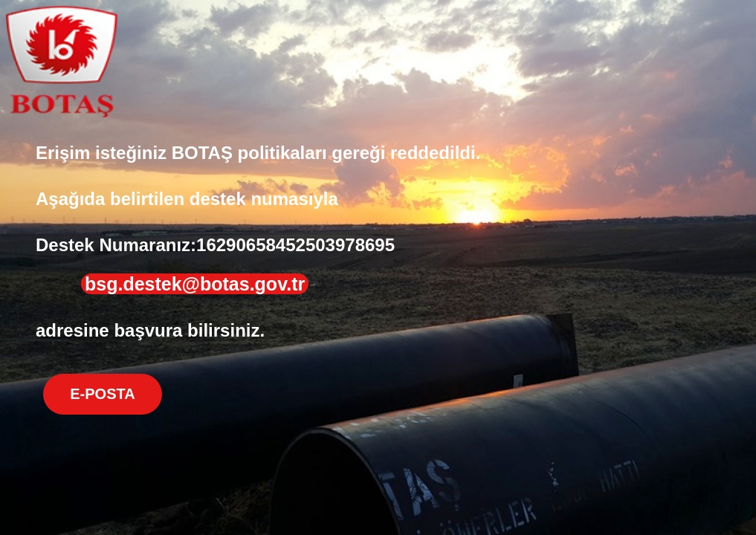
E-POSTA (102, 394)
